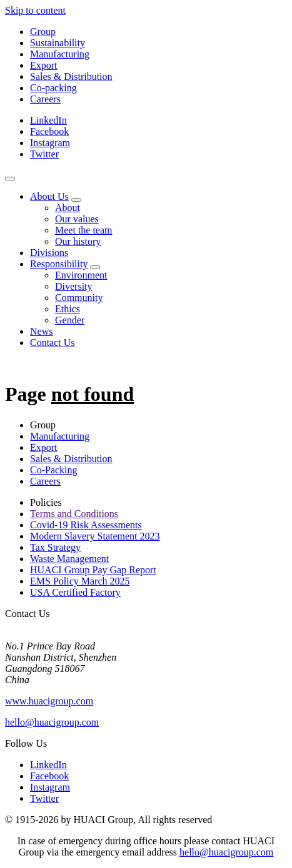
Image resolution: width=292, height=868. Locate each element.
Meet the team (84, 230)
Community (79, 298)
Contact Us (53, 343)
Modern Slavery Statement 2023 (95, 536)
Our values (77, 219)
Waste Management (69, 559)
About (68, 208)
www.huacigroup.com (49, 701)
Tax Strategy (55, 547)
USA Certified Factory (75, 592)
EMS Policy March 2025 (80, 581)
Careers (45, 99)
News (41, 331)
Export (44, 65)
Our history (78, 241)
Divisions (49, 253)
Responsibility (59, 264)
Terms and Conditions (74, 514)
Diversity (74, 286)
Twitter (44, 154)
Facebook (49, 131)
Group (43, 32)
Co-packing (53, 88)
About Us (49, 196)
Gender (70, 320)
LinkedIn (48, 120)
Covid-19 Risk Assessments (86, 525)
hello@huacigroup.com (52, 722)
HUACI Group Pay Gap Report (93, 570)
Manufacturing (60, 54)
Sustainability (58, 43)
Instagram (50, 143)
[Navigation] (10, 179)
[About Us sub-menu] (76, 200)
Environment (81, 275)
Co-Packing (54, 470)
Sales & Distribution (71, 76)
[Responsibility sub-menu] (95, 267)
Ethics (68, 309)
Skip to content (35, 10)
